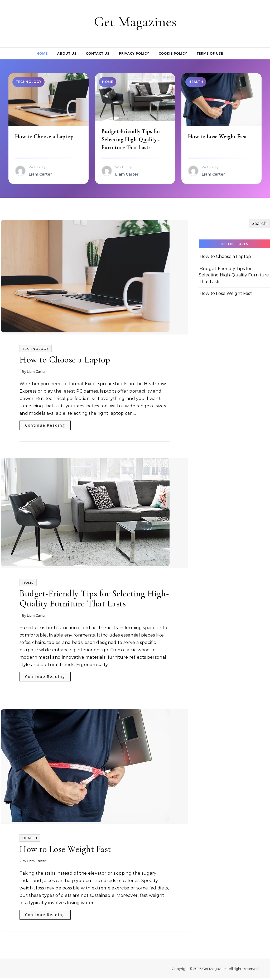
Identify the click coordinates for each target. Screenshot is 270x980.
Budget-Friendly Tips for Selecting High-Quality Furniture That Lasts (132, 140)
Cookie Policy (173, 53)
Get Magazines (135, 22)
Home (42, 53)
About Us (67, 53)
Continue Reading (45, 427)
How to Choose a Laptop (45, 137)
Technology (36, 350)
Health (30, 840)
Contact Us (98, 53)
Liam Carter (36, 373)
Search (259, 225)
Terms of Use (210, 53)
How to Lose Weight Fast (218, 137)
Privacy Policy (134, 53)
